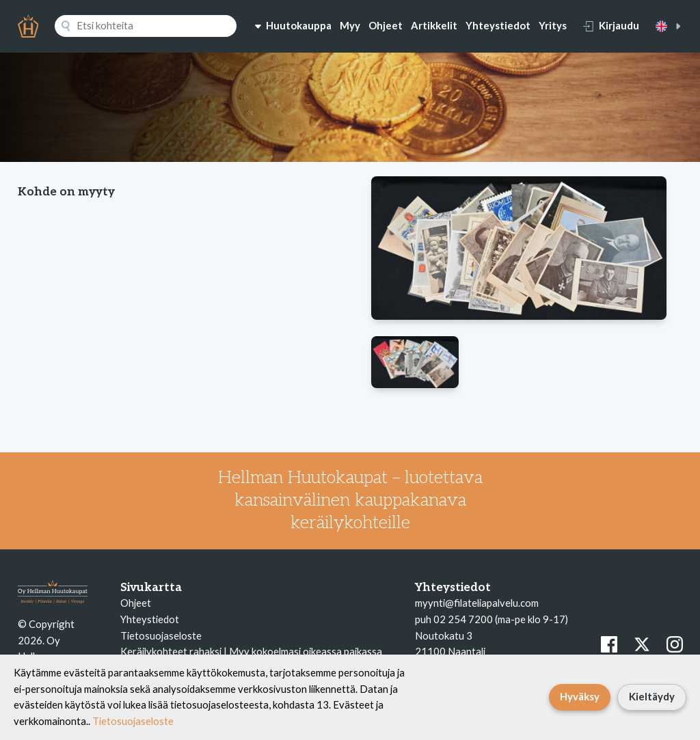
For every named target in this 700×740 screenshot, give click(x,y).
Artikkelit (434, 25)
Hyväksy (580, 696)
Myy (350, 25)
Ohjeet (386, 25)
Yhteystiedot (498, 25)
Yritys (553, 25)
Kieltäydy (652, 696)
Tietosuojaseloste (161, 635)
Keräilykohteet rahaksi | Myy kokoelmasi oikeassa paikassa (251, 651)
